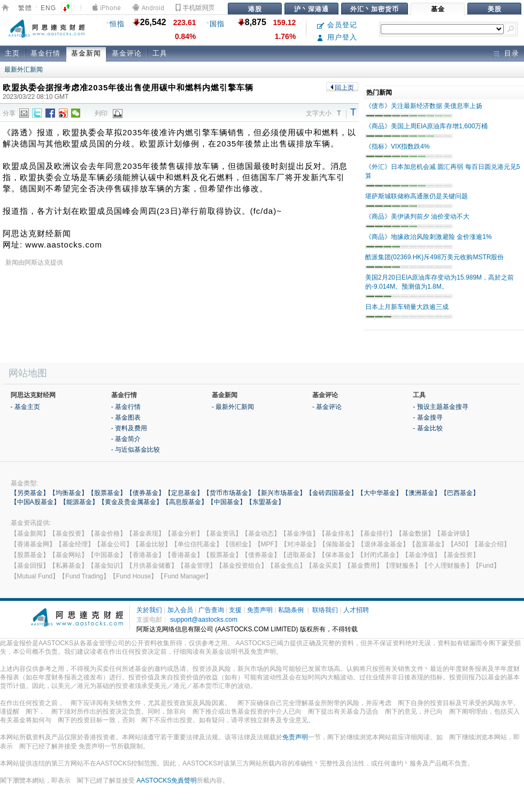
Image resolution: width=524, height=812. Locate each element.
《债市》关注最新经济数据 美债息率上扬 (424, 106)
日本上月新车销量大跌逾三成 (407, 307)
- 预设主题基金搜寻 (440, 407)
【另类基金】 (30, 493)
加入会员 (180, 610)
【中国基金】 (227, 502)
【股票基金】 (107, 493)
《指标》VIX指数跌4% (398, 146)
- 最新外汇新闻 (233, 407)
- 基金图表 (126, 417)
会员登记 (337, 25)
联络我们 (325, 610)
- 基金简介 (126, 439)
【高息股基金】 (185, 502)
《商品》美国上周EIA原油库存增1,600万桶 (426, 126)
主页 (12, 53)
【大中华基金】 (380, 493)
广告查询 (211, 610)
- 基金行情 (126, 407)
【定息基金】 (184, 493)
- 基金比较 (427, 428)
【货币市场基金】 (229, 493)
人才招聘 (356, 610)
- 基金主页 (25, 407)
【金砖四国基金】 (332, 493)
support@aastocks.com (204, 620)
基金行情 (45, 53)
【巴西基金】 (460, 493)
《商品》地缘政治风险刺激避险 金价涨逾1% (429, 237)
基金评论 (127, 53)
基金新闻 (86, 53)
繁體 (25, 8)
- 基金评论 (327, 407)
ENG (48, 8)
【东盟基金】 (265, 502)
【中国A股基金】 (35, 502)
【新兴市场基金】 (280, 493)
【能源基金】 (79, 502)
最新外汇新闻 (24, 69)
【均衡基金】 (68, 493)
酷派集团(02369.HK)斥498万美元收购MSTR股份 (434, 257)
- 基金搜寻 (427, 417)
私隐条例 (291, 610)
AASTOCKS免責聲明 (167, 780)
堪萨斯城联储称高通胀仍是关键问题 (417, 196)
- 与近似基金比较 (136, 450)
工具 (160, 53)
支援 (235, 610)
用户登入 (337, 37)
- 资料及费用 (129, 428)
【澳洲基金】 (421, 493)
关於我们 (149, 610)
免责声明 (260, 610)
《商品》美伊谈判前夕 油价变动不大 (417, 216)
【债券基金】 (145, 493)
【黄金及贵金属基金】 (130, 502)
